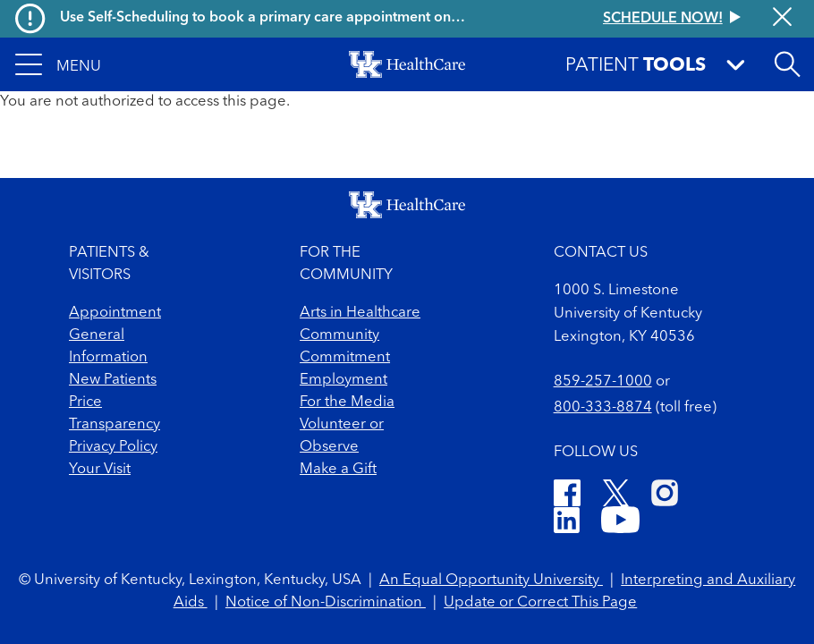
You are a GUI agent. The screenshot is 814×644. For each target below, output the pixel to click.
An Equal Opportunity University (491, 580)
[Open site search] (787, 64)
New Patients (113, 380)
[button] (58, 64)
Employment (343, 380)
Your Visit (100, 469)
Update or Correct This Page (540, 602)
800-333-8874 (603, 407)
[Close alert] (782, 19)
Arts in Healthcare (360, 313)
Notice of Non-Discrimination (326, 602)
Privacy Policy (113, 447)
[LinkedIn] (567, 523)
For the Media (347, 402)
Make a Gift (338, 469)
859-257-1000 (603, 381)
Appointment (115, 313)
